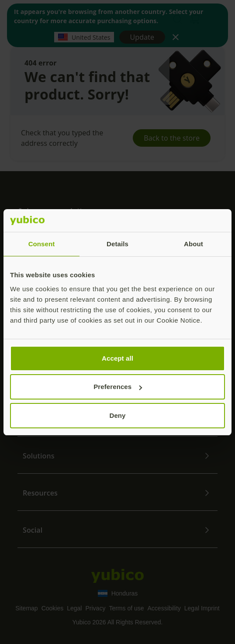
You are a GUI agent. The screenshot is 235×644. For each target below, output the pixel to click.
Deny (117, 415)
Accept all (117, 358)
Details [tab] (117, 244)
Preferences (118, 387)
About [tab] (194, 244)
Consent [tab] (42, 244)
